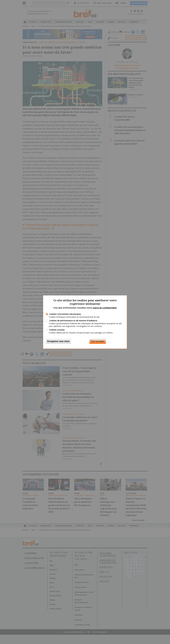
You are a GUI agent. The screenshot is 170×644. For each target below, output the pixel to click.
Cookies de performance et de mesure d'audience (73, 321)
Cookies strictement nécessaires (65, 314)
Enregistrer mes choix (58, 341)
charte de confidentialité (105, 308)
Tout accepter (98, 341)
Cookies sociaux (57, 330)
